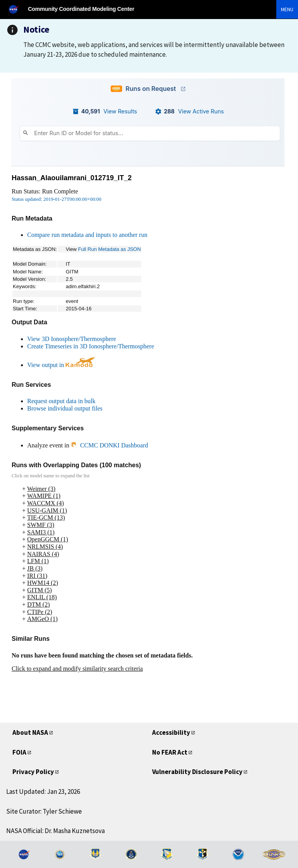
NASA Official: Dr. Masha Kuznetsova (55, 831)
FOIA (19, 752)
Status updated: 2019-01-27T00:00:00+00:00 (56, 199)
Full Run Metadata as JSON (109, 249)
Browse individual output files (65, 408)
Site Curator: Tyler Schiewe (44, 811)
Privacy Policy (33, 772)
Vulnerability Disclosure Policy (197, 772)
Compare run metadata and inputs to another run (87, 235)
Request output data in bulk (61, 401)
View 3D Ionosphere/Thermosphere (72, 339)
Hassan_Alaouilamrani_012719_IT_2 (72, 178)
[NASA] (17, 9)
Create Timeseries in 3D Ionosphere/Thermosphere (91, 346)
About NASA (30, 732)
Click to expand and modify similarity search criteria (77, 669)
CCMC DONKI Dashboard (109, 445)
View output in (61, 365)
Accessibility (171, 732)
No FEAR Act (170, 752)
